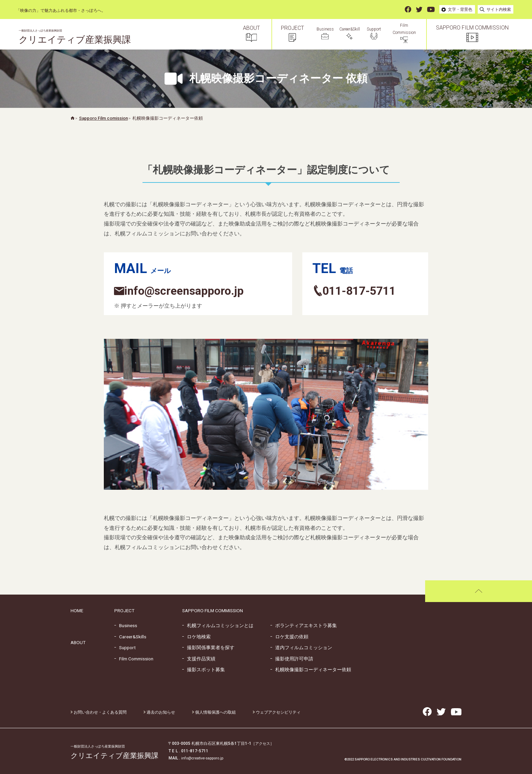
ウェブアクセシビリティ (277, 712)
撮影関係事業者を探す (208, 647)
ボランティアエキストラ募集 (304, 625)
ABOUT (78, 642)
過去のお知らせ (159, 712)
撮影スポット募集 (204, 670)
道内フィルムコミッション (301, 647)
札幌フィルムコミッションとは (218, 625)
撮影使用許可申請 (292, 659)
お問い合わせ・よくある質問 (99, 712)
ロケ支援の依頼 (289, 637)
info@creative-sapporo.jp (204, 758)
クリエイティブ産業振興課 (79, 37)
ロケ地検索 (196, 637)
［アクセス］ (264, 743)
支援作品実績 (199, 659)
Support (125, 647)
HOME (77, 611)
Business (126, 625)
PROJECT (124, 611)
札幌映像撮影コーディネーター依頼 (311, 670)
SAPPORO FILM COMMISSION (213, 611)
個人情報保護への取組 (214, 712)
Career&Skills (130, 637)
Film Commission (134, 659)
